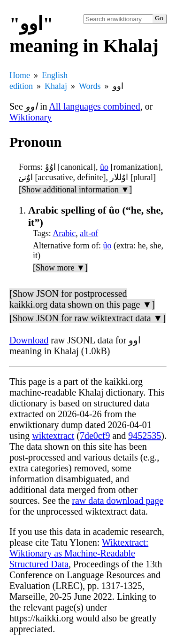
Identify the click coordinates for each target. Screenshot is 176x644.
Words (90, 86)
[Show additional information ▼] (75, 190)
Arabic (64, 233)
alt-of (89, 233)
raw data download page (118, 501)
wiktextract (53, 436)
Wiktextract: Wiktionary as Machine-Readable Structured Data (79, 553)
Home (20, 75)
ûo (104, 167)
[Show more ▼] (60, 268)
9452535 (145, 436)
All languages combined (94, 106)
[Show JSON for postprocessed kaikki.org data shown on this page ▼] (82, 299)
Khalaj (56, 86)
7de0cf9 (95, 436)
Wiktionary (31, 117)
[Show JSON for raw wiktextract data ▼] (88, 318)
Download (29, 340)
